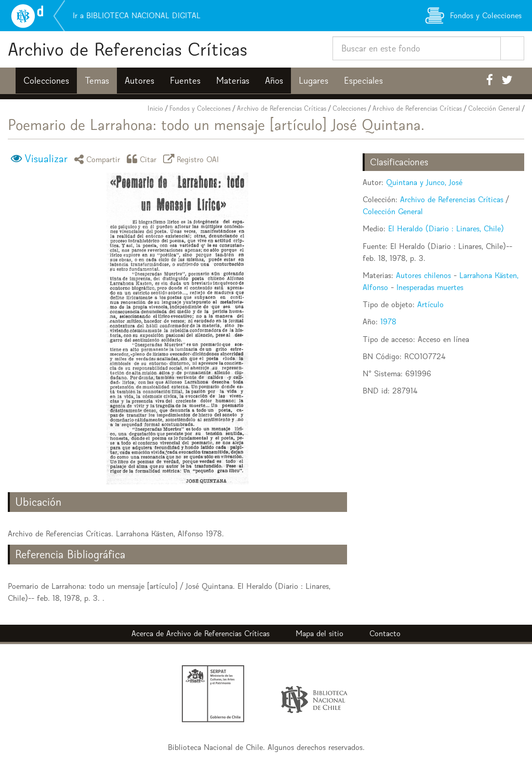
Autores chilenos (423, 275)
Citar (143, 159)
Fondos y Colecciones (200, 108)
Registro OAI (193, 159)
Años (274, 81)
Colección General (494, 108)
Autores (139, 81)
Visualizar (46, 159)
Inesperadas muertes (430, 287)
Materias (233, 81)
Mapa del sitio (320, 633)
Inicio (155, 108)
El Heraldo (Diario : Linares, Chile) (446, 228)
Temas (97, 81)
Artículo (430, 304)
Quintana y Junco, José (424, 182)
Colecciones (46, 81)
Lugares (314, 81)
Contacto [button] (385, 633)
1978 (388, 321)
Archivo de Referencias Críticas (128, 49)
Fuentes (185, 81)
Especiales (363, 81)
